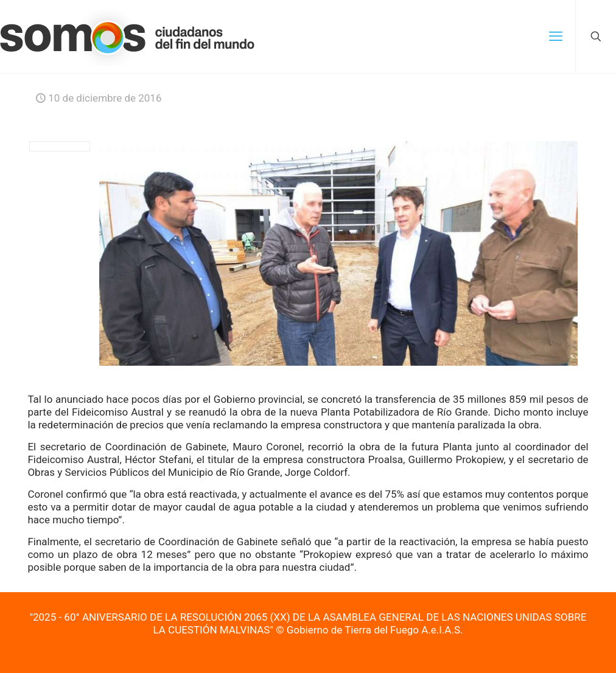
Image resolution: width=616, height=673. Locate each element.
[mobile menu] (556, 37)
